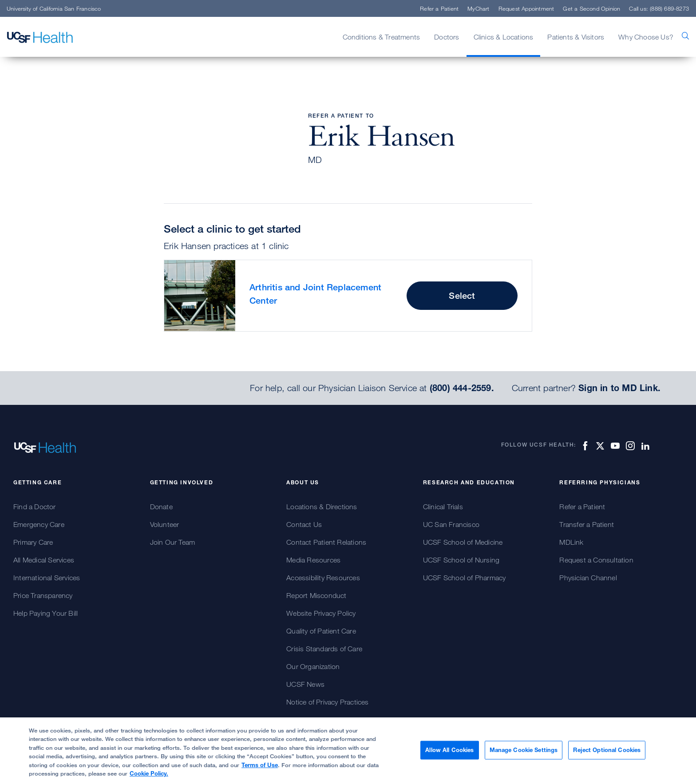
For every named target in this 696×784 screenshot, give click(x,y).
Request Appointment (526, 8)
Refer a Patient (439, 8)
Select (462, 295)
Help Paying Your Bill (45, 613)
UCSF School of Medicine (463, 542)
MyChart (478, 8)
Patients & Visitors (576, 37)
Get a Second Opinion (591, 8)
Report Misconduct (316, 595)
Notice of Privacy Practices (327, 702)
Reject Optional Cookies (607, 750)
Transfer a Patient (587, 524)
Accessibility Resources (323, 578)
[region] (348, 751)
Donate (161, 507)
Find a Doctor (35, 507)
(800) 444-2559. (462, 388)
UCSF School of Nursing (461, 560)
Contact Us (304, 524)
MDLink (571, 542)
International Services (47, 578)
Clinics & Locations (504, 37)
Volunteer (165, 524)
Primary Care (33, 542)
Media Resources (313, 560)
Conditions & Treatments (382, 37)
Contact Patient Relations (326, 542)
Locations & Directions (322, 507)
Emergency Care (39, 524)
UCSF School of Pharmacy (465, 578)
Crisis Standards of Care (324, 649)
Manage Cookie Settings (524, 750)
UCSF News (305, 684)
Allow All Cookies (449, 750)
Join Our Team (173, 542)
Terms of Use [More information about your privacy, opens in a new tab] (260, 765)
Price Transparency (43, 595)
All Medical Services (44, 560)
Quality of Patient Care (321, 631)
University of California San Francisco (54, 8)
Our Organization (313, 666)
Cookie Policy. (149, 773)
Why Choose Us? (646, 37)
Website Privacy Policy (321, 613)
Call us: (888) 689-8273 (659, 8)
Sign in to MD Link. (619, 388)
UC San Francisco (451, 524)
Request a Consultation (596, 560)
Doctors (447, 37)
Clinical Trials (443, 507)
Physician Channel (588, 578)
